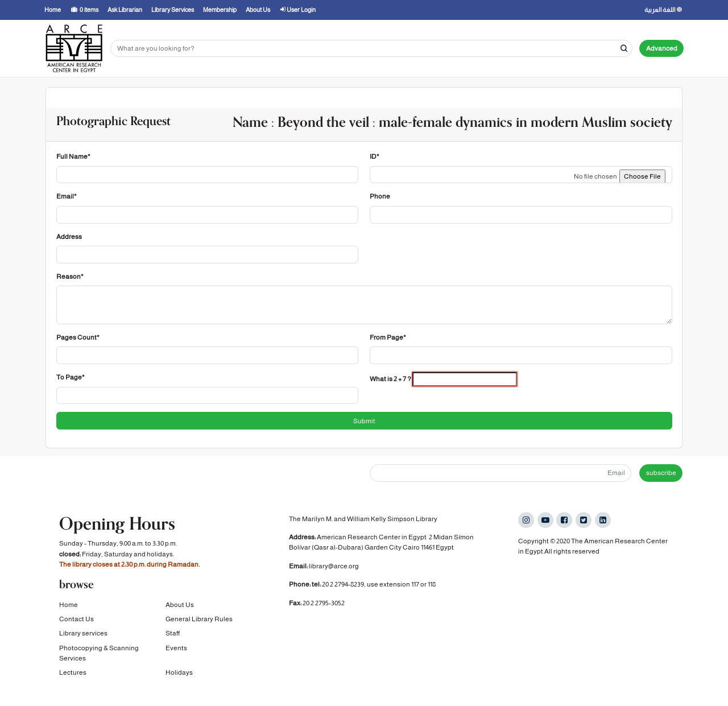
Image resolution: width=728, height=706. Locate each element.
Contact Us (76, 625)
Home (69, 610)
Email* (67, 196)
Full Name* (73, 156)
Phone (380, 196)
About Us (180, 610)
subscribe (661, 473)
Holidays (179, 679)
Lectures (73, 679)
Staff (173, 639)
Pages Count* (78, 337)
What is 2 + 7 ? (390, 379)
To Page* (71, 377)
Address (69, 237)
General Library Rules (199, 625)
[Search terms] (371, 49)
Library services (83, 639)
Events (176, 654)
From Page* (388, 337)
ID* (375, 156)
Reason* (70, 276)
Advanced (662, 48)
